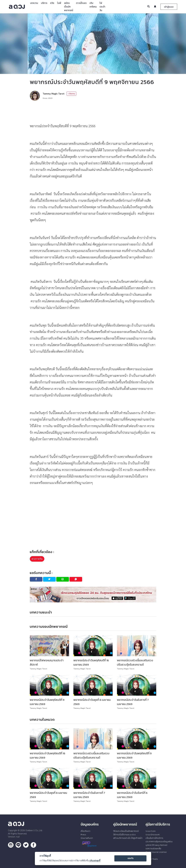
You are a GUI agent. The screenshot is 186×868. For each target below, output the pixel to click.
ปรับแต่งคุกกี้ (95, 861)
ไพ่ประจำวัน (102, 7)
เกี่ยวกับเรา (86, 831)
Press (83, 835)
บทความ (34, 3)
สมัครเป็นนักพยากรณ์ (69, 7)
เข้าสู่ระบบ (169, 7)
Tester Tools (152, 859)
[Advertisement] (93, 112)
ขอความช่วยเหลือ (153, 848)
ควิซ (52, 3)
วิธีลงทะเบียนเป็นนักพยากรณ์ (126, 831)
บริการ (44, 3)
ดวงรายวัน (37, 559)
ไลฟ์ (59, 3)
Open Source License (156, 852)
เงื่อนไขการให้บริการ (154, 838)
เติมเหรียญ (93, 5)
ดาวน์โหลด (81, 3)
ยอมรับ (130, 858)
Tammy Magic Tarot (54, 94)
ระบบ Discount (153, 835)
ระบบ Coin (151, 831)
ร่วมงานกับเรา (87, 838)
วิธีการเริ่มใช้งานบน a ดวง (124, 835)
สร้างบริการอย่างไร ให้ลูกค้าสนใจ (128, 838)
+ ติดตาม (71, 94)
